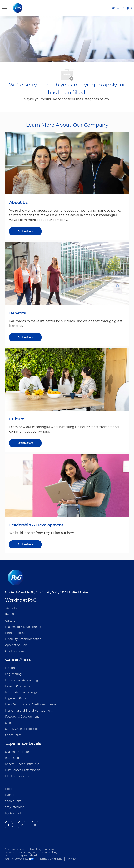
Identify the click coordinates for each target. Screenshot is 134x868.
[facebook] (9, 825)
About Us (11, 609)
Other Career (14, 735)
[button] (116, 8)
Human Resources (17, 686)
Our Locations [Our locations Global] (15, 651)
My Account (13, 813)
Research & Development (22, 717)
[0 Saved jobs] (127, 8)
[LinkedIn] (22, 825)
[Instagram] (35, 825)
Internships (13, 758)
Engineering (13, 674)
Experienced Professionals (23, 770)
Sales (9, 723)
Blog (8, 789)
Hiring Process (15, 633)
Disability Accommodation (23, 639)
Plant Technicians (17, 776)
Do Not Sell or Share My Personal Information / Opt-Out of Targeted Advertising (31, 854)
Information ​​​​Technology (21, 692)
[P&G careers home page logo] (24, 8)
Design (10, 668)
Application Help (16, 645)
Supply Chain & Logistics (22, 729)
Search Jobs (13, 801)
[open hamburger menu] (5, 8)
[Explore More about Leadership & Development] (25, 544)
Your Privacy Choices (19, 859)
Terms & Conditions (51, 859)
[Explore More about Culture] (25, 443)
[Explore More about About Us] (25, 231)
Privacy (72, 859)
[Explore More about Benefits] (25, 337)
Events (10, 795)
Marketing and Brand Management (29, 711)
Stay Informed (15, 807)
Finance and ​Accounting (22, 680)
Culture (10, 621)
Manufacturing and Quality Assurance (31, 704)
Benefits (11, 615)
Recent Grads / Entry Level (23, 764)
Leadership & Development (23, 627)
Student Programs (18, 752)
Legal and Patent (17, 698)
